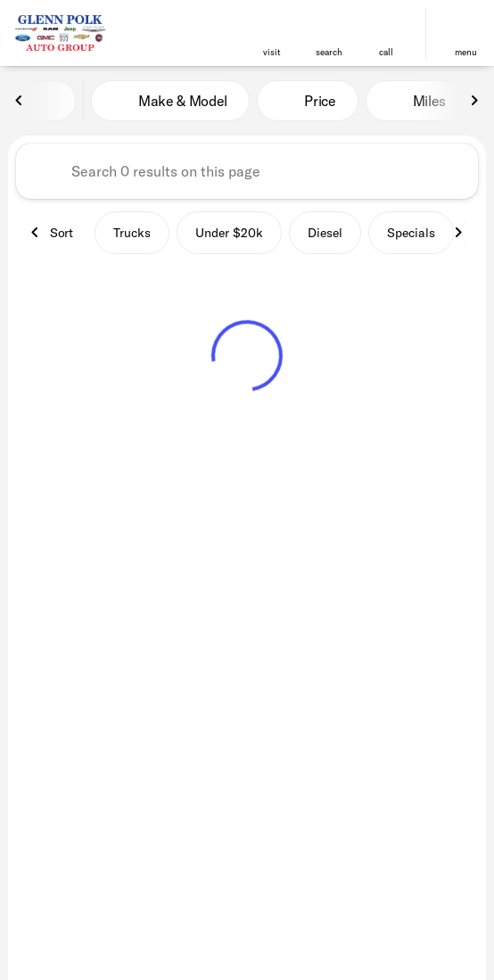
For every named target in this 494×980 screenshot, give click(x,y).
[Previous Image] (20, 101)
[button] (272, 33)
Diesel (325, 233)
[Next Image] (474, 101)
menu (466, 52)
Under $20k (229, 233)
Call (386, 52)
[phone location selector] (386, 26)
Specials (411, 233)
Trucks (132, 233)
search (329, 52)
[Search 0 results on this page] (247, 171)
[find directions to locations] (272, 26)
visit (272, 52)
